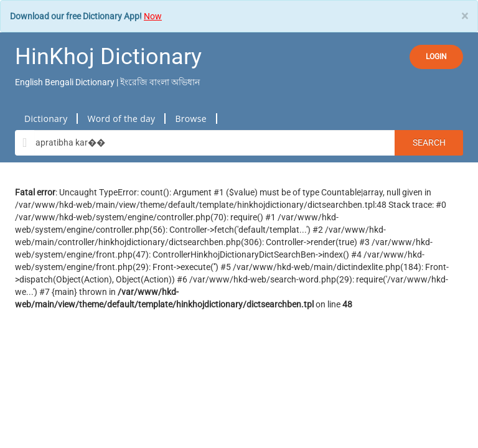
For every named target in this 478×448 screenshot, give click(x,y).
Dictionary (46, 119)
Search (429, 142)
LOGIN (436, 57)
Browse (190, 119)
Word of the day (121, 119)
